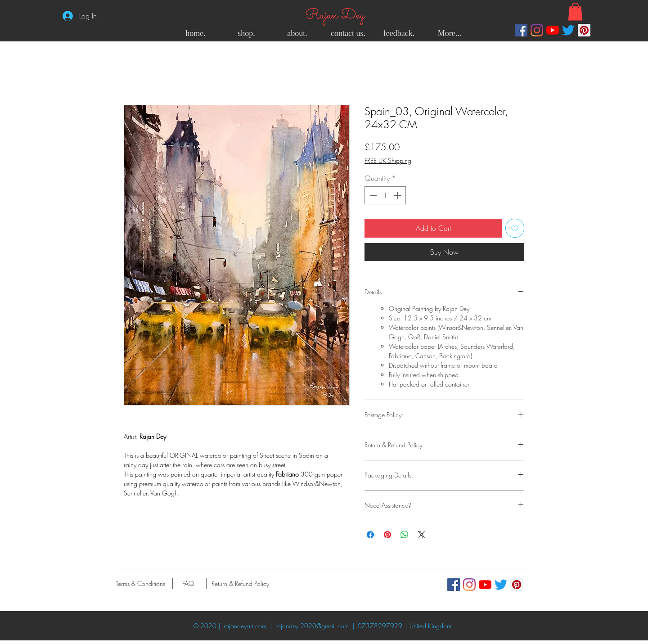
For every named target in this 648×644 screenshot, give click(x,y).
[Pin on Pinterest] (387, 535)
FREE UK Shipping (388, 160)
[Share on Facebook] (370, 535)
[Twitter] (568, 30)
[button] (575, 11)
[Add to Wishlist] (515, 228)
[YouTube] (553, 30)
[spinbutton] (385, 195)
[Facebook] (521, 30)
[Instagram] (537, 30)
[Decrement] (372, 195)
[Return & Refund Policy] (240, 584)
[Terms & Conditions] (140, 584)
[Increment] (398, 195)
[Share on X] (422, 535)
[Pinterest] (584, 30)
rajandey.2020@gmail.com (312, 626)
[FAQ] (188, 584)
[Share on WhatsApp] (405, 535)
